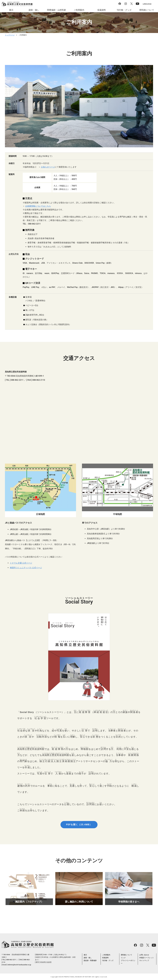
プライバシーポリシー (128, 962)
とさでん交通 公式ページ (21, 563)
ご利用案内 (79, 10)
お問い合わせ (144, 955)
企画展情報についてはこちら (38, 206)
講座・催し (34, 10)
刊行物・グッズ (124, 10)
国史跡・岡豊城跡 (90, 960)
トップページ (10, 35)
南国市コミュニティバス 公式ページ (26, 568)
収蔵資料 (102, 10)
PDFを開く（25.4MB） (79, 825)
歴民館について (147, 10)
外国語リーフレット (147, 958)
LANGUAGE (147, 4)
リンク (123, 958)
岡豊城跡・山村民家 (56, 10)
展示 (11, 10)
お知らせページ (48, 167)
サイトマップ (144, 960)
